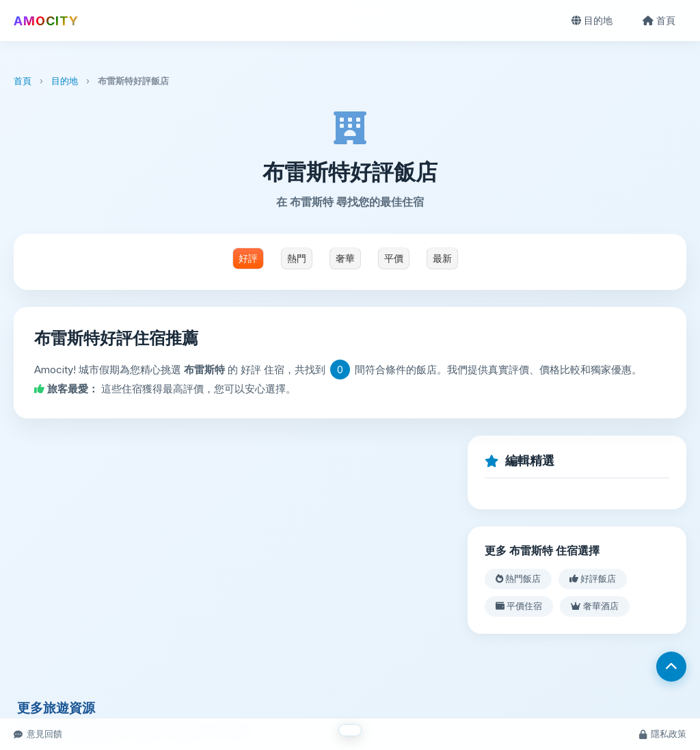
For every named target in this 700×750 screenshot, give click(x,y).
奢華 (345, 258)
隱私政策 (663, 734)
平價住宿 (519, 606)
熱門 (297, 258)
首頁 (659, 20)
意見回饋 (38, 734)
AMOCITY (46, 21)
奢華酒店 (595, 606)
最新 (442, 258)
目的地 (592, 20)
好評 (248, 258)
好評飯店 (593, 578)
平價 (394, 258)
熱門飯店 (518, 578)
